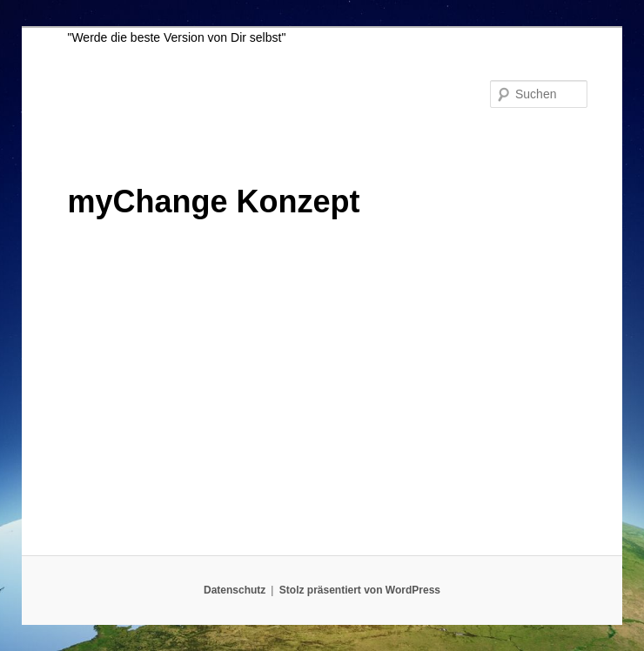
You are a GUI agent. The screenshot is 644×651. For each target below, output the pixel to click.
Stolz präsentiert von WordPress (360, 590)
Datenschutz (235, 590)
